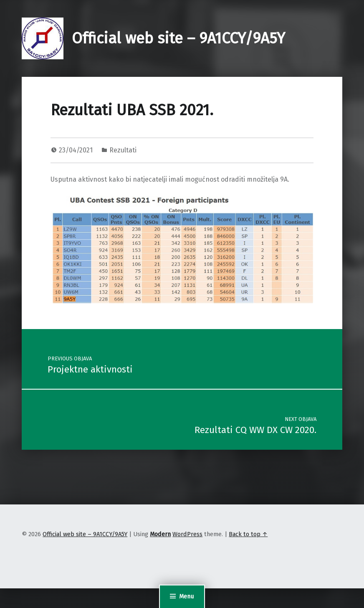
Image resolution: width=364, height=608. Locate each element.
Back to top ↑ (248, 534)
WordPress (187, 534)
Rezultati (123, 150)
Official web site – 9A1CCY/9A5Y (178, 38)
